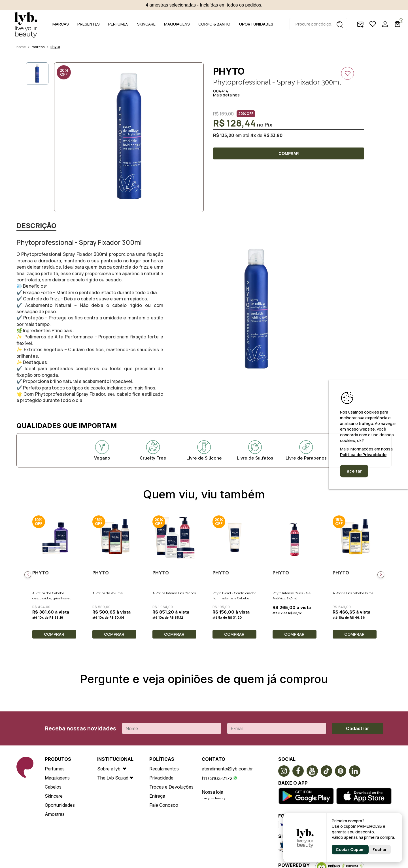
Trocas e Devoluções (171, 787)
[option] (129, 137)
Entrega (157, 796)
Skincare (54, 796)
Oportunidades (60, 805)
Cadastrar (358, 728)
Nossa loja (212, 792)
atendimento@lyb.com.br (227, 769)
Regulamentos (164, 769)
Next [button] (381, 575)
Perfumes (55, 769)
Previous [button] (28, 575)
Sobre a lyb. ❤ (112, 769)
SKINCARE (146, 24)
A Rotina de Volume (108, 593)
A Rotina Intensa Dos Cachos (174, 593)
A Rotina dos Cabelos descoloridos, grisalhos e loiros (51, 598)
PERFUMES (118, 24)
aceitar (354, 471)
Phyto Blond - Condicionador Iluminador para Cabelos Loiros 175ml (234, 598)
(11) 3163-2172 (217, 778)
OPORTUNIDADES (256, 24)
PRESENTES (89, 24)
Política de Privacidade (363, 455)
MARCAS (61, 24)
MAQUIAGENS (177, 24)
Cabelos (53, 787)
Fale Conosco (164, 805)
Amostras (55, 814)
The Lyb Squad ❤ (115, 778)
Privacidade (161, 778)
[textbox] (318, 24)
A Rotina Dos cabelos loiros (353, 593)
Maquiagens (57, 778)
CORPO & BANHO (214, 24)
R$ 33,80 (273, 135)
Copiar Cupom (350, 849)
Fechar (380, 849)
